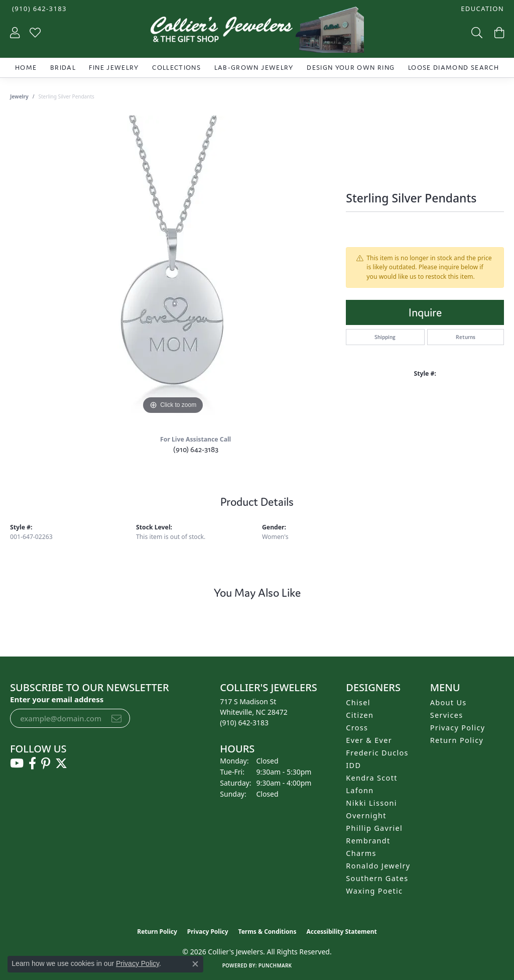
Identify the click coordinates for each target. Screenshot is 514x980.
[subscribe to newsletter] (116, 718)
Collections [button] (176, 68)
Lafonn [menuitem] (360, 790)
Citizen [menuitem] (360, 715)
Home (26, 68)
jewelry (19, 96)
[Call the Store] (244, 723)
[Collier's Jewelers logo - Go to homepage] (257, 32)
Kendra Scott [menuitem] (371, 778)
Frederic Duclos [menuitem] (377, 753)
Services (447, 715)
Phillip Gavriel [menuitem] (374, 828)
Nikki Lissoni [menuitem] (371, 803)
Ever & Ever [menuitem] (369, 740)
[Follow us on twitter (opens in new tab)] (61, 764)
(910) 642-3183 (196, 449)
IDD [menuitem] (353, 765)
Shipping (385, 337)
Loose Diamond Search (454, 68)
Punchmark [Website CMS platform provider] (275, 965)
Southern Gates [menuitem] (377, 878)
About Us (448, 702)
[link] (38, 9)
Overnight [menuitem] (366, 815)
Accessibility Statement (341, 932)
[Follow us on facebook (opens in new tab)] (32, 764)
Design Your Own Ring (351, 68)
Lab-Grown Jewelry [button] (254, 68)
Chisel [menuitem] (358, 702)
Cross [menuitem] (357, 728)
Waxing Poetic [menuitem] (374, 891)
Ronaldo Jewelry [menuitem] (378, 866)
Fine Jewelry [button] (114, 68)
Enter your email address (57, 699)
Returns (466, 337)
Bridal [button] (63, 68)
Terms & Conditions (268, 932)
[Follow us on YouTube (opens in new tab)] (17, 764)
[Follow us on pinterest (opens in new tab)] (46, 764)
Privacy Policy (458, 728)
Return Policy (457, 740)
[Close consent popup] (195, 964)
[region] (173, 266)
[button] (481, 9)
